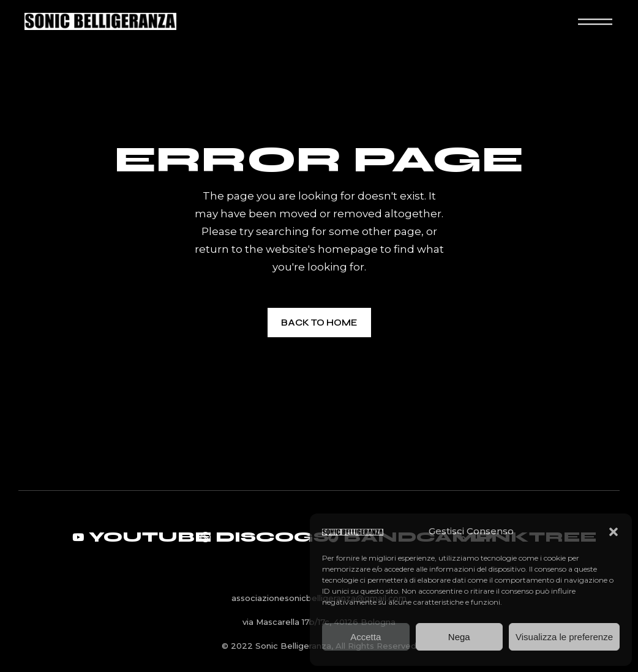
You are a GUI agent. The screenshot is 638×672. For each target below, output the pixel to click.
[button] (614, 532)
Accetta (366, 637)
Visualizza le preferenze (564, 637)
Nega (459, 637)
